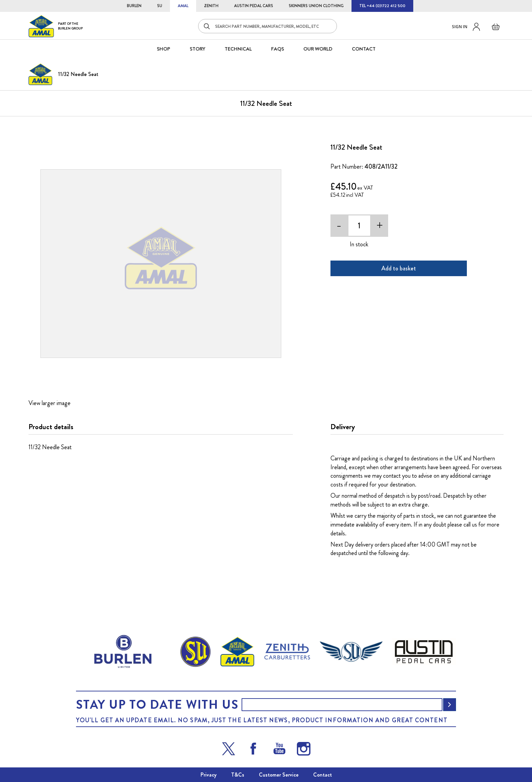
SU (160, 6)
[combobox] (268, 26)
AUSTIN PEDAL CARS (254, 6)
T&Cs (238, 775)
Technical (238, 49)
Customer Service (279, 775)
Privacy (208, 775)
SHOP (164, 49)
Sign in (460, 27)
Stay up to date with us (157, 705)
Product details (51, 427)
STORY (197, 49)
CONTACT (364, 49)
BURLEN (134, 6)
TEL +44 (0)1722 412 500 (382, 6)
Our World (318, 49)
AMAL (183, 6)
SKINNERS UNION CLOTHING (316, 6)
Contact (322, 775)
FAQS (278, 49)
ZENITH (211, 6)
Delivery (343, 427)
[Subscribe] (450, 705)
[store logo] (56, 26)
